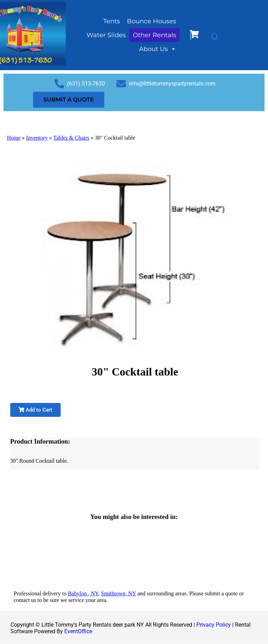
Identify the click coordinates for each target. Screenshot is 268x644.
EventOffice (78, 631)
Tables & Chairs (71, 138)
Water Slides (106, 35)
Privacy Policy (214, 625)
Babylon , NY (83, 593)
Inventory (37, 138)
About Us (158, 49)
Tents (112, 21)
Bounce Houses (152, 21)
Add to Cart (35, 410)
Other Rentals (155, 35)
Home (14, 138)
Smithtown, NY (119, 593)
